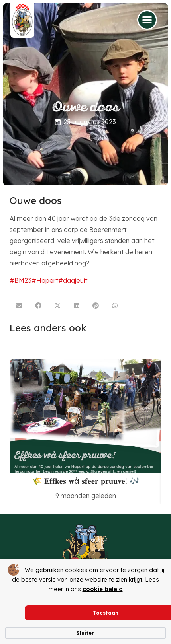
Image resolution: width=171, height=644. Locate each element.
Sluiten (85, 633)
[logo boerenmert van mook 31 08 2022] (22, 20)
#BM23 (21, 280)
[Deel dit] (38, 305)
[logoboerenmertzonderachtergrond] (85, 553)
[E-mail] (19, 305)
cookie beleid (103, 589)
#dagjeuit (73, 280)
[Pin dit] (96, 305)
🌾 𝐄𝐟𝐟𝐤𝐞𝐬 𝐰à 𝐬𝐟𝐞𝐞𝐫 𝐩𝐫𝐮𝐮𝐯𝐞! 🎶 (86, 480)
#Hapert (45, 280)
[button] (147, 20)
